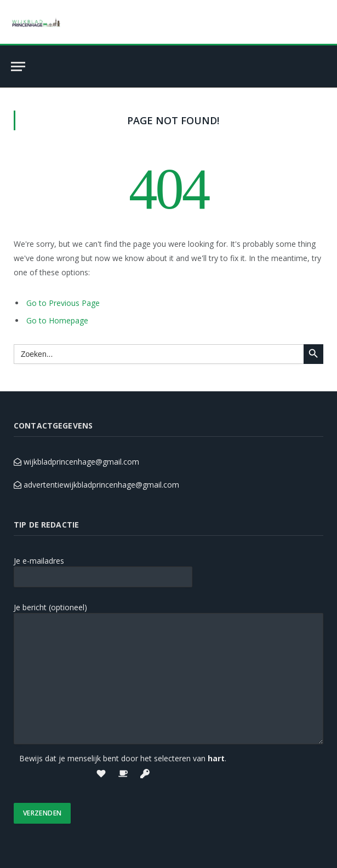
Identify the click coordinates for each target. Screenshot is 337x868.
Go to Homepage (57, 320)
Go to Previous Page (63, 303)
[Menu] (18, 66)
